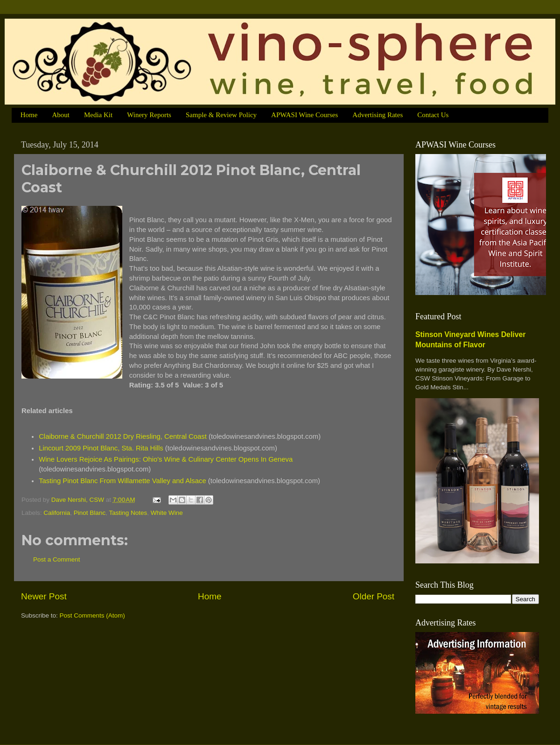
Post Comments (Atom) (92, 615)
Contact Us (433, 115)
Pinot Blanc (90, 513)
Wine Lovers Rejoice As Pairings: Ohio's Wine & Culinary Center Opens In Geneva (166, 459)
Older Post (374, 596)
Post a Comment (57, 559)
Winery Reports (149, 115)
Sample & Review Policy (221, 115)
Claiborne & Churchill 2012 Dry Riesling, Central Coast (123, 436)
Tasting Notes (128, 513)
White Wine (167, 513)
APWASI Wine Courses (304, 115)
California (57, 513)
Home (29, 115)
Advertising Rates (378, 115)
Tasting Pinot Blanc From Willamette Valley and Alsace (122, 481)
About (61, 115)
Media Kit (98, 115)
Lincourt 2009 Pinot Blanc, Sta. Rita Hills (101, 448)
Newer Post (44, 596)
